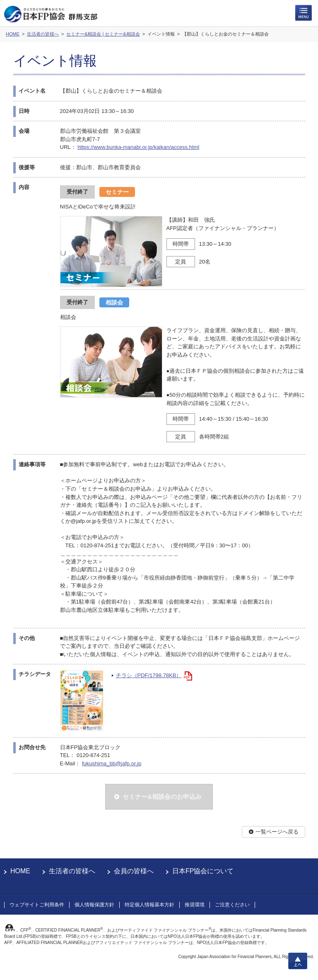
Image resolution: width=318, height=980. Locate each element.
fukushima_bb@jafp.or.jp (112, 763)
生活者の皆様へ (72, 871)
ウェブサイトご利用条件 (37, 905)
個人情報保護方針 (94, 905)
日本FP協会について (203, 871)
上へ (298, 961)
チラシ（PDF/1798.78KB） (149, 675)
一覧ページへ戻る (277, 832)
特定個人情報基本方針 (149, 905)
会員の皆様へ (134, 871)
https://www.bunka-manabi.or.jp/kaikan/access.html (138, 147)
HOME (20, 871)
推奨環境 (195, 905)
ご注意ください (232, 905)
